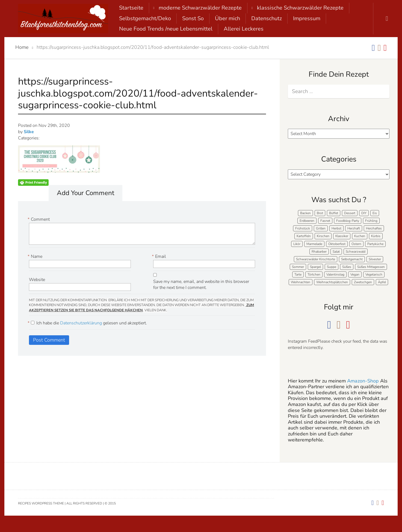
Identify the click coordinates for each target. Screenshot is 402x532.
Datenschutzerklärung (82, 323)
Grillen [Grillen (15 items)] (321, 228)
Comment (39, 219)
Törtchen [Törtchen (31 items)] (314, 274)
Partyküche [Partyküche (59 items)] (375, 244)
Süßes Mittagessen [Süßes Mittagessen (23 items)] (371, 267)
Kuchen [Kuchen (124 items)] (360, 236)
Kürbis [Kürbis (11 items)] (376, 236)
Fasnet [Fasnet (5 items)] (325, 221)
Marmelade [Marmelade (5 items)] (314, 244)
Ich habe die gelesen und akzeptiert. (88, 323)
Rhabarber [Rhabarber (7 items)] (319, 252)
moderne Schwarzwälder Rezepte (200, 8)
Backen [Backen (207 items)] (305, 213)
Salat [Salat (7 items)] (336, 252)
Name (36, 257)
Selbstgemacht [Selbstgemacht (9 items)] (352, 259)
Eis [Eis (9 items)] (375, 213)
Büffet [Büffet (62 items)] (334, 213)
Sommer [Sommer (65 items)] (298, 267)
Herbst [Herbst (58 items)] (336, 228)
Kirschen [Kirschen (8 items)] (323, 236)
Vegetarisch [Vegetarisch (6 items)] (374, 274)
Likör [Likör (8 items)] (297, 244)
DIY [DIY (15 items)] (364, 213)
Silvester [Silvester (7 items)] (375, 259)
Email (160, 257)
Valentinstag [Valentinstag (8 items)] (335, 274)
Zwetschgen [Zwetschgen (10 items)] (363, 282)
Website (37, 280)
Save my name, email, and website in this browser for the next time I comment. (201, 285)
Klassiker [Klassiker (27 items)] (342, 236)
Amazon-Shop (363, 381)
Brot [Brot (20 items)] (320, 213)
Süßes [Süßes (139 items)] (347, 267)
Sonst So (193, 18)
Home (22, 47)
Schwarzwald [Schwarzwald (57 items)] (356, 252)
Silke (29, 132)
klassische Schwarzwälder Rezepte (300, 8)
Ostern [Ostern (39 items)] (356, 244)
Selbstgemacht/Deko (145, 18)
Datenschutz (267, 18)
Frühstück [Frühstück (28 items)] (303, 228)
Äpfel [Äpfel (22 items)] (382, 282)
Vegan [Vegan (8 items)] (355, 274)
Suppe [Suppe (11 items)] (332, 267)
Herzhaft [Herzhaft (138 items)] (354, 228)
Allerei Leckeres (244, 29)
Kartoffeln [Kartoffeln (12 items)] (304, 236)
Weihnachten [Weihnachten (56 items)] (301, 282)
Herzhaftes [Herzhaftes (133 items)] (374, 228)
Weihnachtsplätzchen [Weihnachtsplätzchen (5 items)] (332, 282)
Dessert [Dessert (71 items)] (350, 213)
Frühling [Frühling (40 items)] (371, 221)
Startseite (131, 8)
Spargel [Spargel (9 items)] (315, 267)
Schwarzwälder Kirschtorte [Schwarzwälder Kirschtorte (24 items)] (316, 259)
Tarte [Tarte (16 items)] (298, 274)
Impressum (307, 18)
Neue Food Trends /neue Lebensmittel (166, 29)
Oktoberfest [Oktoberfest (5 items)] (337, 244)
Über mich (227, 18)
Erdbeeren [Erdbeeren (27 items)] (307, 221)
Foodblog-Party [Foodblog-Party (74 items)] (348, 221)
